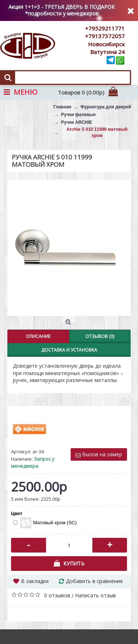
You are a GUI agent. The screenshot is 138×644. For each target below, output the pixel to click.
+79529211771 (105, 28)
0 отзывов (57, 595)
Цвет (17, 513)
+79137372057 (105, 36)
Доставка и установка (69, 350)
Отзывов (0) (100, 336)
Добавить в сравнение (94, 581)
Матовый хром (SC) (45, 523)
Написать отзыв (95, 595)
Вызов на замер (99, 454)
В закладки (35, 581)
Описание (38, 336)
